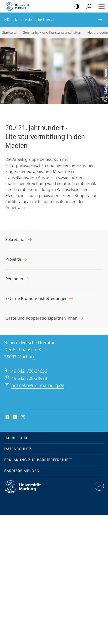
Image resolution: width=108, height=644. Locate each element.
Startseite (9, 32)
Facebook (7, 417)
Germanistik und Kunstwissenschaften (52, 32)
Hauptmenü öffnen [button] (100, 6)
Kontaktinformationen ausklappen (99, 486)
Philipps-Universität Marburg (27, 490)
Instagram (23, 417)
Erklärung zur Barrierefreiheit (38, 460)
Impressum (16, 438)
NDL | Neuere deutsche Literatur (100, 20)
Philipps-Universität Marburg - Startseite (19, 6)
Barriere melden (22, 471)
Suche (87, 7)
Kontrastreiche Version (75, 7)
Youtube (15, 417)
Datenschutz (18, 449)
